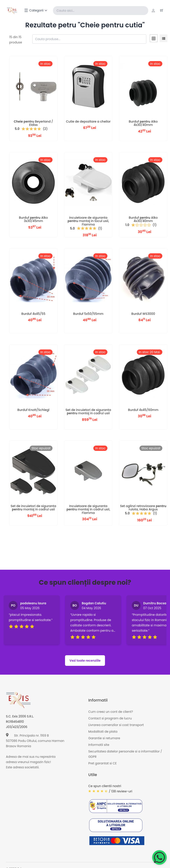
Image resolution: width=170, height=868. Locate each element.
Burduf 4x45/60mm (143, 410)
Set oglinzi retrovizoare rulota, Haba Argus (143, 508)
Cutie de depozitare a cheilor (88, 121)
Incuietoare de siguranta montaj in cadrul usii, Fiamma (88, 509)
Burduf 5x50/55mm (88, 314)
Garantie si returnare (104, 738)
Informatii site (99, 745)
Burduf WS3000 (143, 314)
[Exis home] (12, 11)
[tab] (154, 39)
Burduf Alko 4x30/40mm (143, 123)
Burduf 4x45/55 (33, 314)
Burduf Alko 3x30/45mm (33, 219)
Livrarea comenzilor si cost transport (116, 725)
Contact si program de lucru (110, 718)
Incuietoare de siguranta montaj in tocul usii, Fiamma (88, 221)
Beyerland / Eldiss (33, 123)
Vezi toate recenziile (85, 661)
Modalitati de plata (103, 732)
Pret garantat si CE (102, 763)
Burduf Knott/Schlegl (33, 410)
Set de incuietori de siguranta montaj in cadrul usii (88, 412)
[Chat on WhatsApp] (159, 857)
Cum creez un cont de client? (111, 712)
